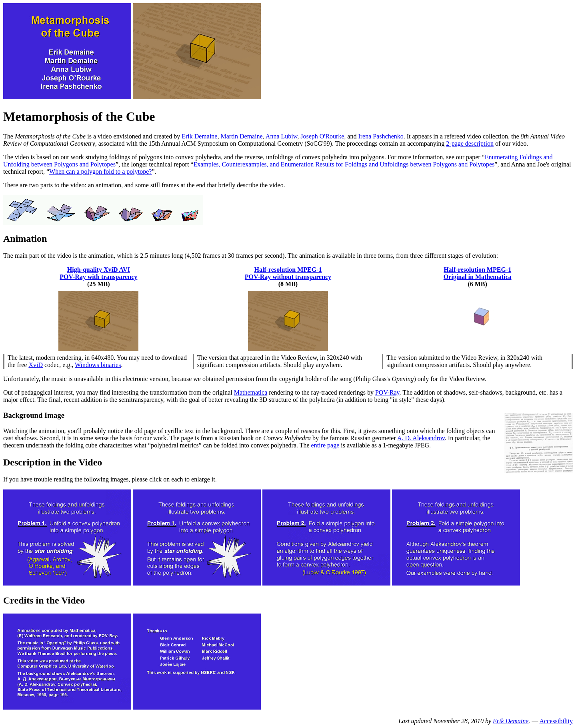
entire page (325, 445)
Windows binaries (98, 365)
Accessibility (556, 721)
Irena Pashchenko (381, 136)
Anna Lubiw (281, 136)
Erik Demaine (199, 136)
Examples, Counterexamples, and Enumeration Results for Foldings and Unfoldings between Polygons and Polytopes (344, 164)
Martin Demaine (241, 136)
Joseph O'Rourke (322, 136)
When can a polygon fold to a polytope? (100, 171)
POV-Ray (387, 392)
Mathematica (251, 392)
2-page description (470, 143)
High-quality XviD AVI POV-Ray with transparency (98, 273)
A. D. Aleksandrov (421, 438)
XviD (36, 365)
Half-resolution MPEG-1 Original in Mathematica (478, 273)
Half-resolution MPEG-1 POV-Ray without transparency (288, 273)
